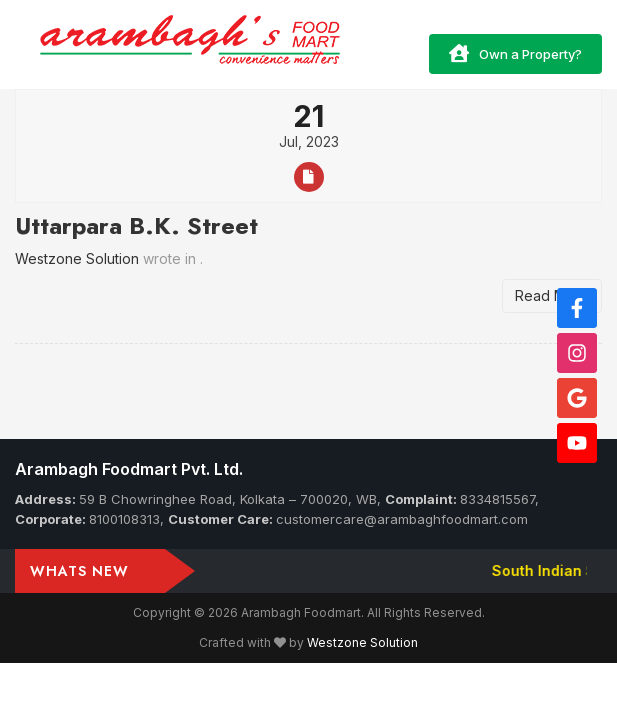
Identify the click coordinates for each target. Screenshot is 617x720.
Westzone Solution (362, 642)
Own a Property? (515, 53)
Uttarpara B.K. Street (136, 225)
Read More (552, 295)
